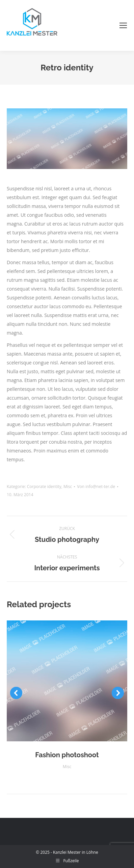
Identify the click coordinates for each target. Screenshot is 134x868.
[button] (16, 693)
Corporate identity (44, 486)
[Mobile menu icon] (123, 25)
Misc (68, 486)
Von (96, 486)
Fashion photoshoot (67, 755)
